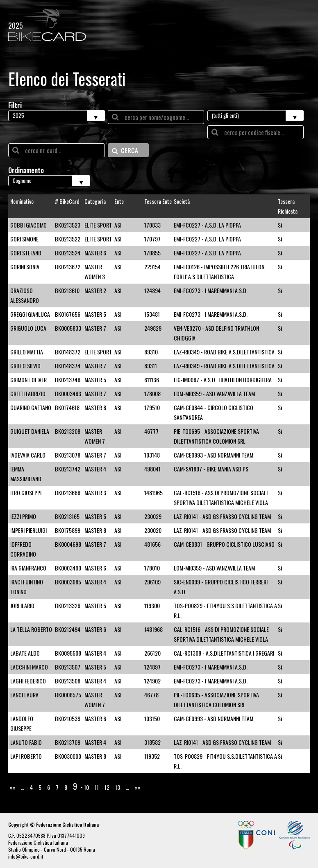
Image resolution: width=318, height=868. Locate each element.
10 (86, 787)
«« (12, 787)
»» (138, 787)
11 (97, 787)
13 (118, 787)
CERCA (125, 150)
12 (107, 787)
